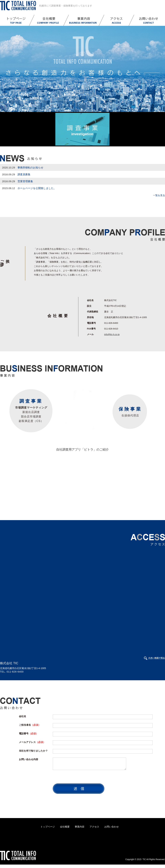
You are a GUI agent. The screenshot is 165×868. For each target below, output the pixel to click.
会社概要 (65, 827)
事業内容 (80, 827)
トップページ (48, 827)
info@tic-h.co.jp (112, 334)
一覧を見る (159, 195)
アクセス (94, 827)
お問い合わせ (112, 827)
